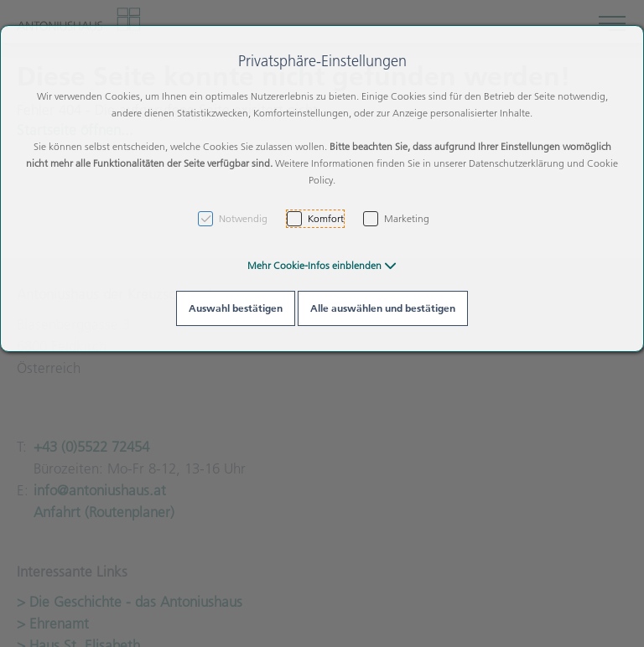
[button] (322, 265)
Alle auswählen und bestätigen (383, 308)
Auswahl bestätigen (236, 308)
